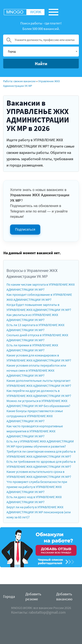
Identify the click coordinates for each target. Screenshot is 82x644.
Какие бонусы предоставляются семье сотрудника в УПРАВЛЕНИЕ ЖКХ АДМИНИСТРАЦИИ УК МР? (35, 416)
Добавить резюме (33, 596)
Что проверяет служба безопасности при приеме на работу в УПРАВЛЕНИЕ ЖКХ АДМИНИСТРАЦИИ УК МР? (37, 487)
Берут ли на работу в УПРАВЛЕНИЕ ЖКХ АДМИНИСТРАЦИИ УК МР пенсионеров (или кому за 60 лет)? (39, 512)
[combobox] (41, 52)
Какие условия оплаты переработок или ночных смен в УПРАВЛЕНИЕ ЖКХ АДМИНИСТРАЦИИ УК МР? (36, 370)
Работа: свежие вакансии (19, 81)
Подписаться (25, 229)
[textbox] (43, 51)
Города (9, 596)
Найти (41, 64)
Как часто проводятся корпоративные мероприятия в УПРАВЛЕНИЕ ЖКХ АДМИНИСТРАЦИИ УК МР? (35, 431)
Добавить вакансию (64, 596)
